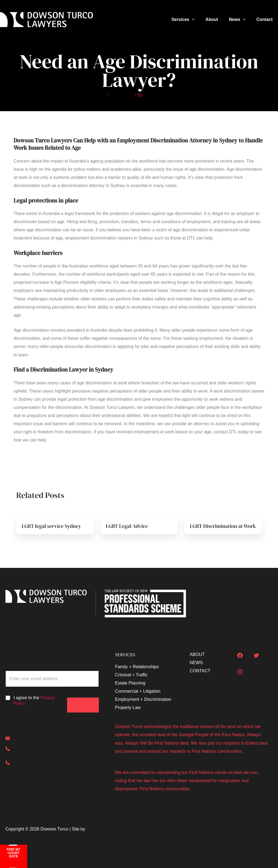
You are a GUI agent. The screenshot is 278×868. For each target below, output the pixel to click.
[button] (200, 20)
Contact (266, 19)
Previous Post (22, 465)
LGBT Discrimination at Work (218, 529)
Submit (83, 699)
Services (190, 20)
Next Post (260, 465)
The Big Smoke (101, 829)
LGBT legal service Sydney (53, 526)
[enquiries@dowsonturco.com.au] (45, 739)
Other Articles (121, 95)
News (240, 20)
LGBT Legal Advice (128, 526)
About (217, 19)
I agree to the (34, 701)
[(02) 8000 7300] (26, 750)
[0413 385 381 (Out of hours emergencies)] (52, 765)
